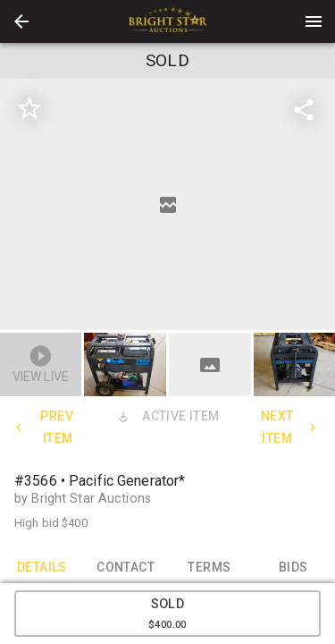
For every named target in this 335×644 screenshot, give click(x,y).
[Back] (21, 21)
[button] (21, 21)
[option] (167, 204)
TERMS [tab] (210, 567)
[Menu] (314, 21)
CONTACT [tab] (126, 567)
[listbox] (167, 204)
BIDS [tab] (293, 567)
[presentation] (168, 21)
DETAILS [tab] (42, 567)
